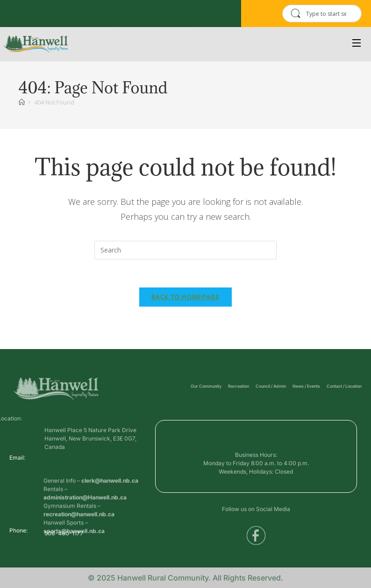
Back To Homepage (185, 297)
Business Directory (35, 17)
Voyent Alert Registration (155, 17)
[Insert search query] (185, 250)
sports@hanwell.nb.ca (74, 548)
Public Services (91, 17)
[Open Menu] (357, 44)
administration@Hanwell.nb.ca (85, 514)
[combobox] (322, 14)
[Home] (22, 102)
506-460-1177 (64, 535)
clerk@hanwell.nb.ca (110, 497)
